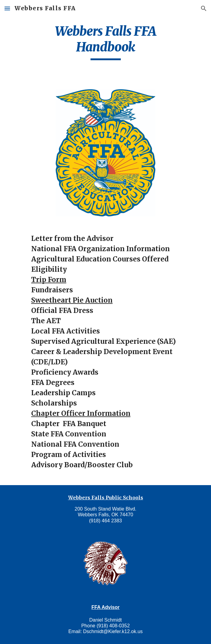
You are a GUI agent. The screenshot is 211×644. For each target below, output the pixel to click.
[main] (105, 42)
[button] (7, 8)
